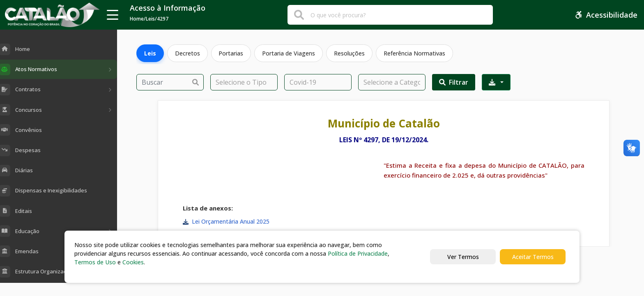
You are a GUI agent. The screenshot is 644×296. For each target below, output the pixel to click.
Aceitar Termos (533, 257)
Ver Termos (463, 257)
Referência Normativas (415, 53)
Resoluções (350, 53)
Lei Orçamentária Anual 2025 (231, 221)
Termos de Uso (95, 262)
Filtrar (454, 82)
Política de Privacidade (358, 253)
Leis (150, 53)
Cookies (133, 262)
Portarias (231, 53)
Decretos (187, 53)
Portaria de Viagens (289, 53)
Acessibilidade (606, 15)
